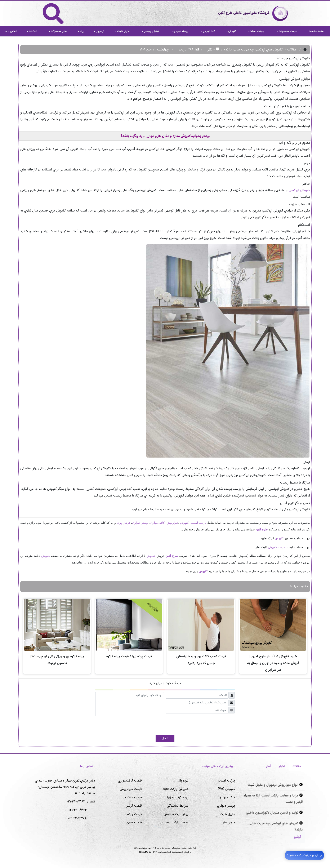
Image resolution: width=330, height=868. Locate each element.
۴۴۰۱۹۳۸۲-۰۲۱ (76, 802)
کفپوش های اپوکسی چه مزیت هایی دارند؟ (275, 826)
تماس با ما (11, 31)
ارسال (165, 738)
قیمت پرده (135, 814)
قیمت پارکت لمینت (175, 822)
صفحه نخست (316, 31)
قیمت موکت (133, 797)
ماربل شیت (122, 31)
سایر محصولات (58, 31)
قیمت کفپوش (277, 547)
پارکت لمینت (256, 31)
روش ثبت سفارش (176, 814)
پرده (81, 31)
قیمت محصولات (287, 31)
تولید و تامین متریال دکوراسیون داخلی (274, 813)
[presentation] (203, 724)
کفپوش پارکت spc (176, 789)
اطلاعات (32, 31)
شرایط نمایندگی (177, 806)
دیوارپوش (172, 523)
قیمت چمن (134, 822)
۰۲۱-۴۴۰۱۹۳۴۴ (78, 810)
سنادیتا (175, 852)
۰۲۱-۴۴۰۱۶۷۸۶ (77, 818)
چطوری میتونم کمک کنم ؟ (304, 855)
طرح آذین (262, 529)
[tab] (297, 767)
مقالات (292, 50)
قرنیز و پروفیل (150, 31)
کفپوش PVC (226, 789)
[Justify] (296, 837)
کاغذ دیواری (208, 31)
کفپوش (231, 31)
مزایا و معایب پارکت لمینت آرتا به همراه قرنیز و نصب (273, 799)
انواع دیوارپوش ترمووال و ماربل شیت (275, 786)
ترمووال (99, 31)
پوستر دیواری (180, 31)
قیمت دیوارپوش (131, 789)
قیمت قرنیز (134, 806)
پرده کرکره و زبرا (178, 797)
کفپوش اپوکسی (299, 190)
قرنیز (127, 523)
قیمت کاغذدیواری (130, 781)
